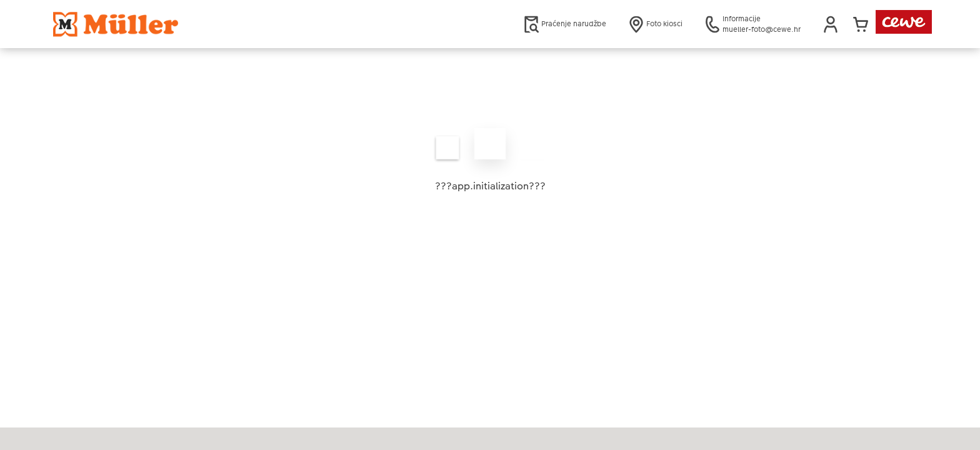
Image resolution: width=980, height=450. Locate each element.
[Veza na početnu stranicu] (176, 24)
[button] (831, 24)
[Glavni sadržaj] (490, 159)
